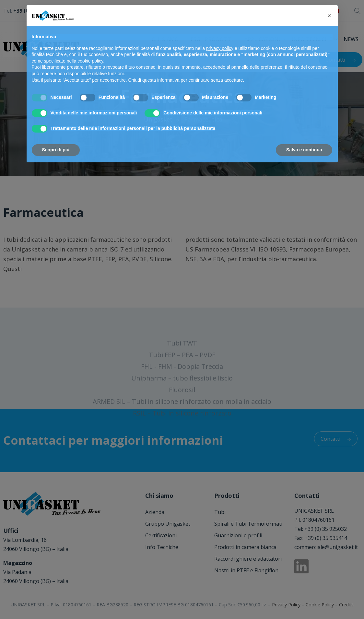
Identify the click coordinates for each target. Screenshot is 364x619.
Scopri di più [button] (56, 150)
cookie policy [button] (90, 61)
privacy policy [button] (220, 48)
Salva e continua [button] (304, 150)
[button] (329, 16)
